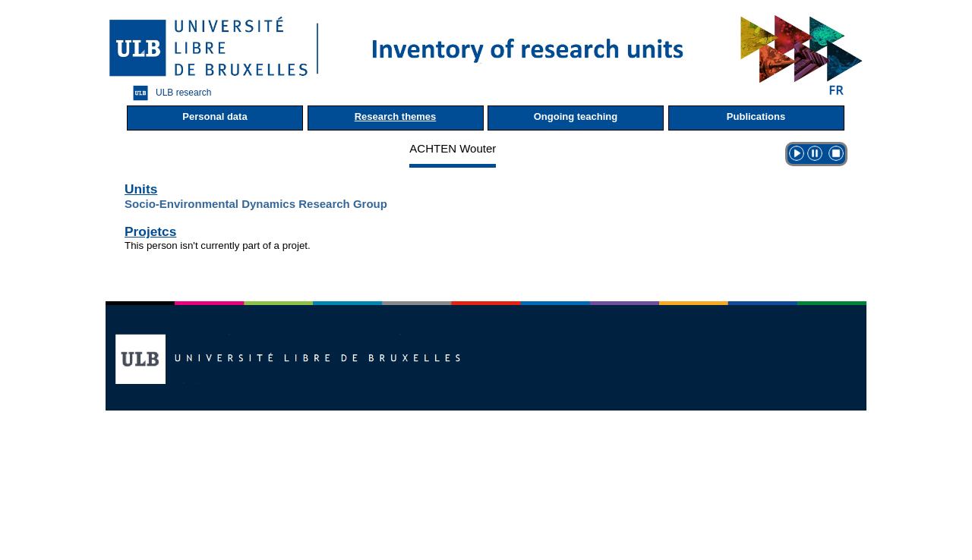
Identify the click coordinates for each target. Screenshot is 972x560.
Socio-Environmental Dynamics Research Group (256, 204)
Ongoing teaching (576, 116)
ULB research (168, 93)
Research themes (396, 116)
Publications (756, 116)
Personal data (215, 116)
